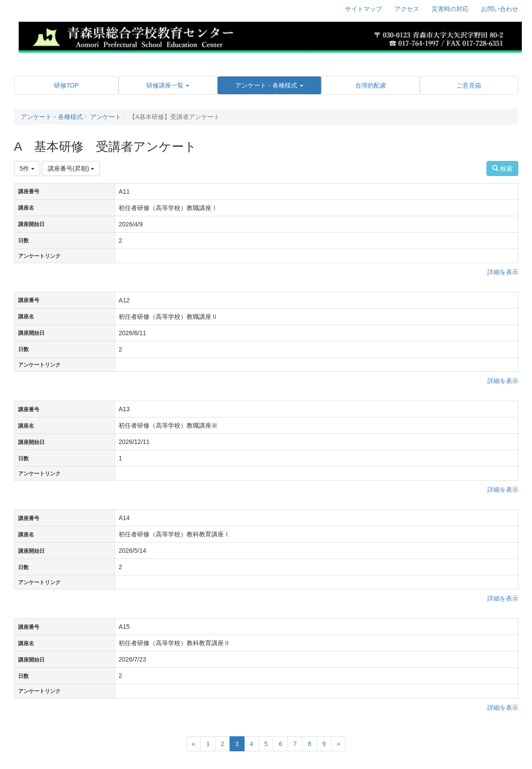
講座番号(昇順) (71, 168)
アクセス (407, 9)
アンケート (106, 117)
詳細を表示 (503, 272)
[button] (168, 85)
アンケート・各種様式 (52, 117)
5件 (27, 168)
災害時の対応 (450, 9)
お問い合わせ (500, 9)
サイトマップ (364, 9)
